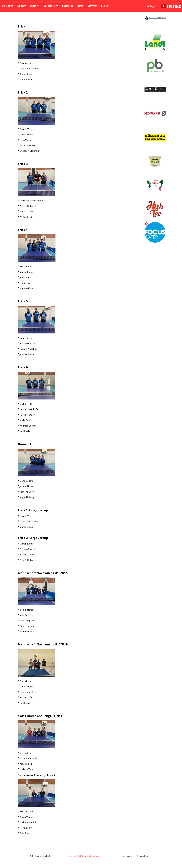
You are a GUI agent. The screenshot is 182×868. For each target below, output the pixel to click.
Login (151, 6)
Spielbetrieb (51, 6)
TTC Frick (174, 6)
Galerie (80, 6)
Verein (35, 6)
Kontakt (105, 6)
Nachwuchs (67, 6)
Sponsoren (92, 6)
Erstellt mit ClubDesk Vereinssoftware (84, 856)
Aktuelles (22, 6)
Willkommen (8, 6)
